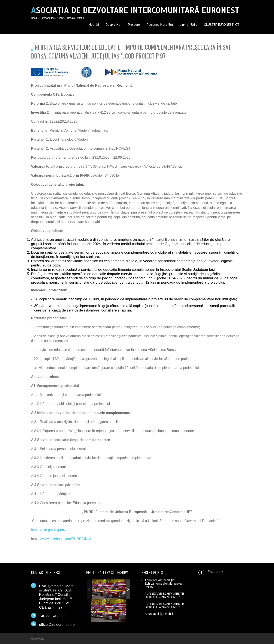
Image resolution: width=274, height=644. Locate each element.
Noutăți (94, 25)
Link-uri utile (188, 25)
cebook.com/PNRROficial (72, 539)
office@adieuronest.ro (57, 625)
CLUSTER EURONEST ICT (222, 25)
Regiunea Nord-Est (160, 25)
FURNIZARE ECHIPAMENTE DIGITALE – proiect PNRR (164, 595)
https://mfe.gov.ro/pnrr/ (48, 530)
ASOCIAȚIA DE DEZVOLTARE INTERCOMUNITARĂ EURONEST (135, 10)
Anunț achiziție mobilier (160, 614)
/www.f (45, 539)
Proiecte (134, 25)
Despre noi (113, 25)
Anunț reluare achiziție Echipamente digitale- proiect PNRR (164, 584)
